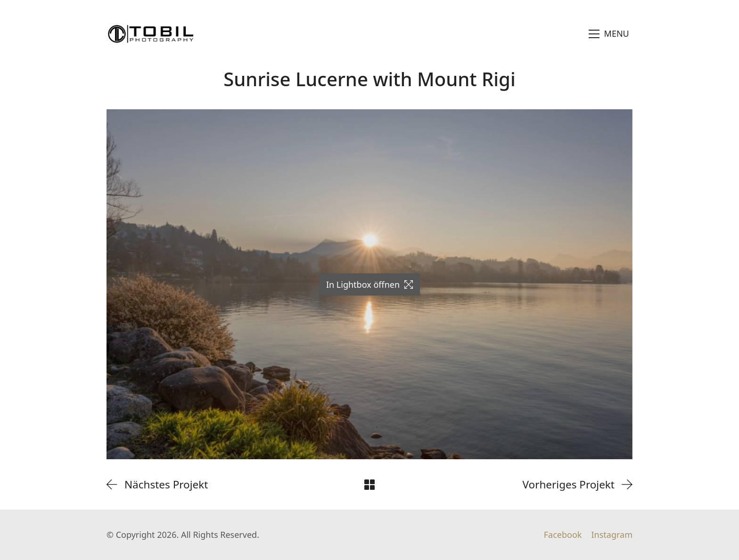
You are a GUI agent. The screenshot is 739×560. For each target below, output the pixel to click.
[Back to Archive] (369, 485)
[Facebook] (563, 535)
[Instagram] (612, 535)
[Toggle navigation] (609, 34)
